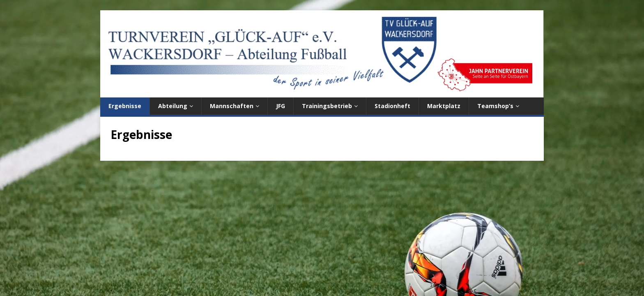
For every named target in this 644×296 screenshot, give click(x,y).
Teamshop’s (495, 106)
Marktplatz (444, 106)
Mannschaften (232, 106)
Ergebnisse (125, 106)
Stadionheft (392, 106)
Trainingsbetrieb (327, 106)
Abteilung (173, 106)
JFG (281, 106)
